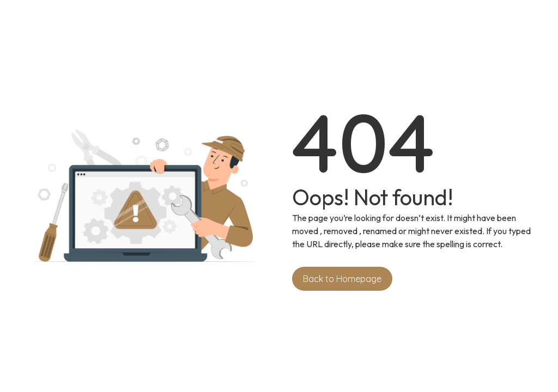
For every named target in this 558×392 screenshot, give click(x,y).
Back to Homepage (342, 279)
